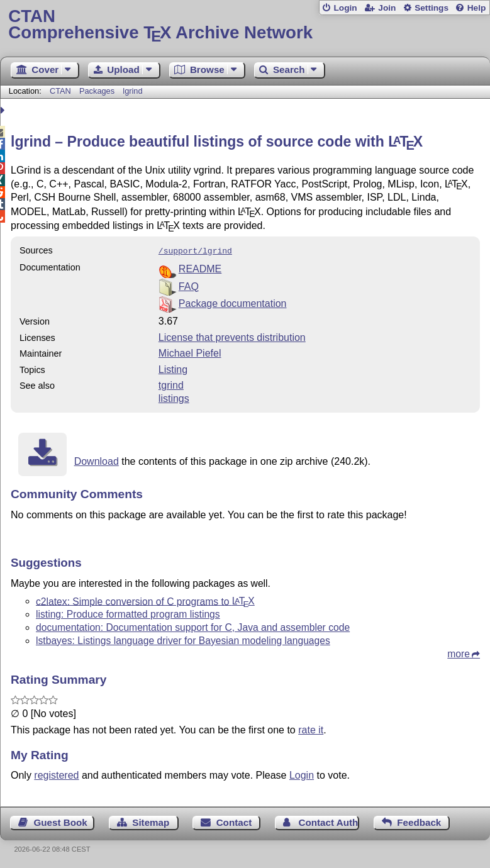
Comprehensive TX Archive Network (245, 25)
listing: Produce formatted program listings (128, 613)
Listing (173, 368)
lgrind (132, 91)
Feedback (419, 821)
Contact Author (329, 821)
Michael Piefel (190, 352)
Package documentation (233, 302)
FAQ (189, 285)
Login (345, 8)
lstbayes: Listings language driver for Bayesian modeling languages (183, 639)
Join (387, 8)
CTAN (60, 91)
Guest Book (61, 821)
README (200, 268)
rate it (311, 729)
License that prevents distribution (232, 336)
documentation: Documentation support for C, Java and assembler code (193, 626)
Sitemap (151, 821)
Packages (98, 91)
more (459, 653)
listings (174, 397)
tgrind (171, 384)
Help (477, 8)
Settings (432, 8)
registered (56, 774)
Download (97, 460)
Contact (234, 821)
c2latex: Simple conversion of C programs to (145, 600)
